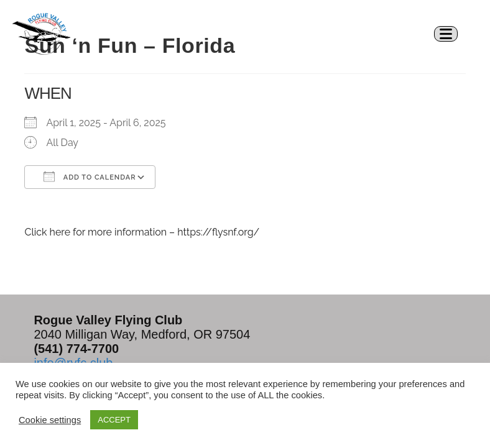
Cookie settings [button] (50, 420)
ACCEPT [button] (114, 420)
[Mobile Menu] (451, 33)
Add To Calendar (90, 176)
